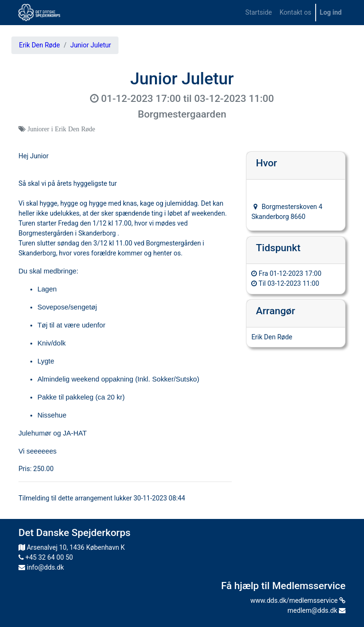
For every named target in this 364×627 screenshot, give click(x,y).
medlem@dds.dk (317, 610)
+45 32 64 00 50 (46, 557)
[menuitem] (259, 13)
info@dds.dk (41, 567)
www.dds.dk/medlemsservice (298, 600)
